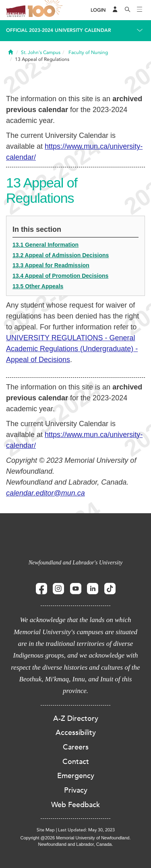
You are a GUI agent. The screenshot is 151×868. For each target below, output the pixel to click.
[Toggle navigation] (140, 10)
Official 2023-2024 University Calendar (59, 30)
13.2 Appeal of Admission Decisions (61, 255)
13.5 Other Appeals (38, 286)
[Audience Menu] (115, 10)
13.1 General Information (46, 245)
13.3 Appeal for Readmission (51, 265)
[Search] (128, 10)
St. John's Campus (41, 52)
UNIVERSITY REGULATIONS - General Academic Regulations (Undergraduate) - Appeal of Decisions (72, 349)
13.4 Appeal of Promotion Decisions (60, 276)
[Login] (98, 10)
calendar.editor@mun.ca (46, 493)
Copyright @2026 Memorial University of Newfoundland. (75, 838)
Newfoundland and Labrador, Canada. (76, 844)
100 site (46, 10)
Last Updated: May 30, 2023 (86, 830)
